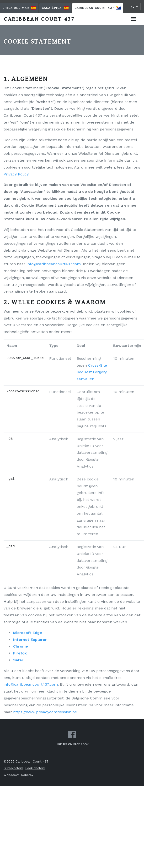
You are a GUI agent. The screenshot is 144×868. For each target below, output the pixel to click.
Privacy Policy (16, 174)
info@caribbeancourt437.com (54, 264)
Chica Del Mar (19, 8)
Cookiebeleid (35, 768)
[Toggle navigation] (134, 19)
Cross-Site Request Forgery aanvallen (92, 372)
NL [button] (132, 7)
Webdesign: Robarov (18, 775)
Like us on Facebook (72, 738)
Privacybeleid (13, 768)
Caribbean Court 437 (98, 8)
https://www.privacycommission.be (45, 712)
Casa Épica (55, 8)
